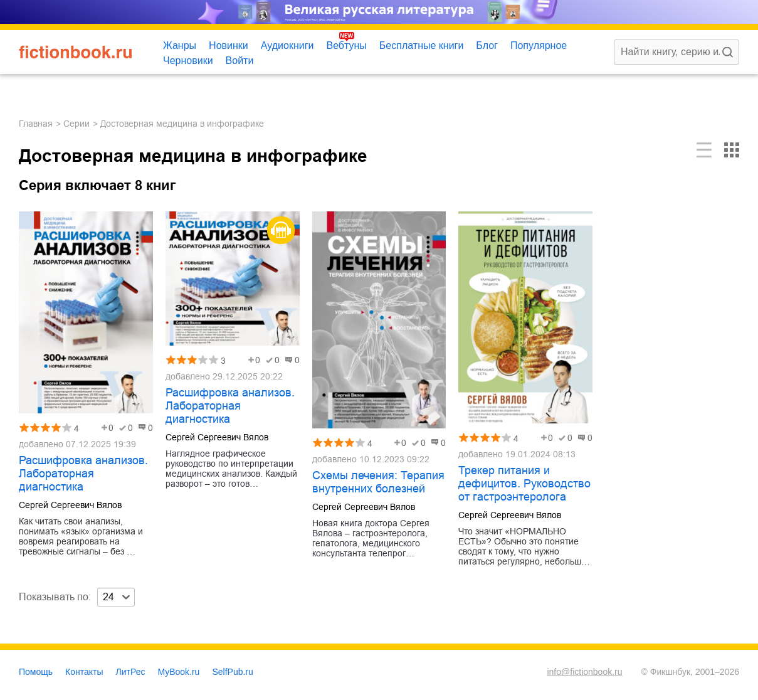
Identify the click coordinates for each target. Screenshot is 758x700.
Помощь (36, 672)
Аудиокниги (287, 45)
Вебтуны (346, 45)
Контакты (84, 672)
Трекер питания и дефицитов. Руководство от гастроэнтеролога (524, 484)
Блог (487, 45)
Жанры (180, 45)
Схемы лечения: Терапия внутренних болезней (378, 482)
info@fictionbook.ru (584, 672)
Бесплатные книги (422, 45)
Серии (76, 124)
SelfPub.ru (232, 672)
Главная (36, 124)
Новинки (229, 45)
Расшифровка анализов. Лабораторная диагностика (83, 474)
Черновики (188, 61)
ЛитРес (131, 672)
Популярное (539, 45)
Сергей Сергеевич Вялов (70, 505)
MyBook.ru (179, 672)
